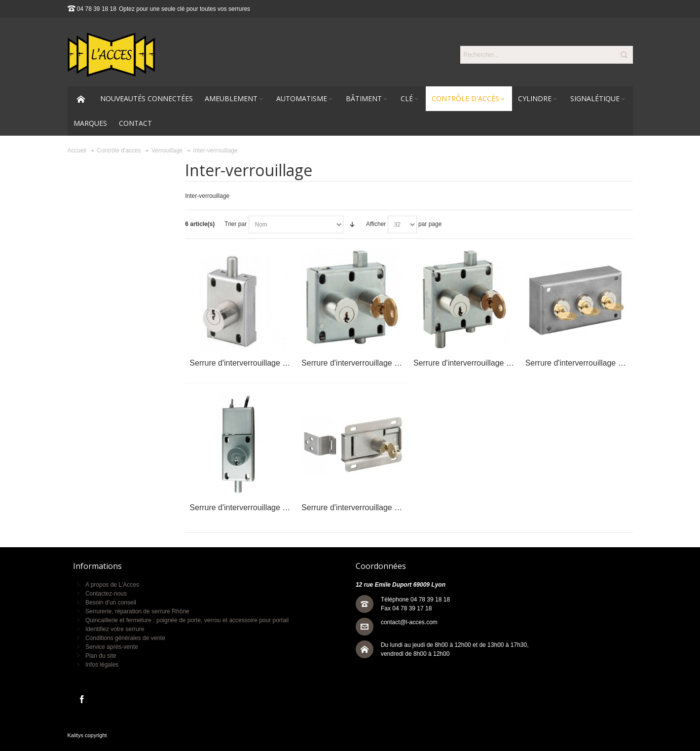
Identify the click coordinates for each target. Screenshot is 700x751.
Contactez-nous (106, 594)
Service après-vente (112, 647)
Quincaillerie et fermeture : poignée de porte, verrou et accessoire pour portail (187, 620)
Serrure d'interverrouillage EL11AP (250, 363)
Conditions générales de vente (125, 638)
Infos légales (102, 665)
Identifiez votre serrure (115, 629)
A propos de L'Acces (112, 585)
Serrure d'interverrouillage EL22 (469, 363)
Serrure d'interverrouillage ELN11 (248, 507)
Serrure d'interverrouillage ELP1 (357, 507)
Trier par (236, 224)
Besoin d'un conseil (111, 602)
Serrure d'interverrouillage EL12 (357, 363)
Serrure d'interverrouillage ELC (579, 363)
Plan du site (101, 656)
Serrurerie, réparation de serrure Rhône (137, 611)
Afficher (376, 224)
